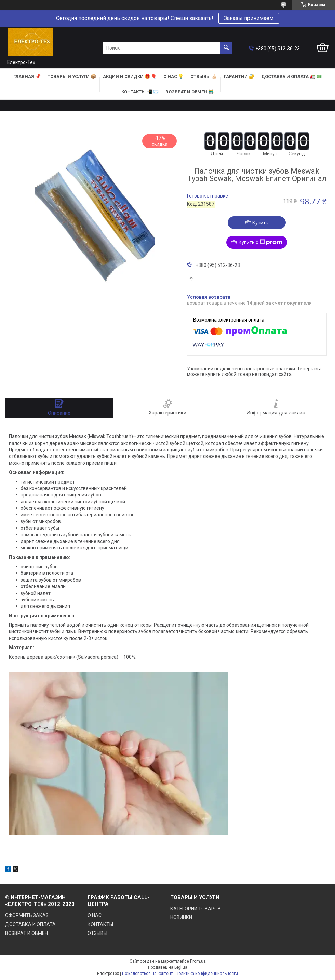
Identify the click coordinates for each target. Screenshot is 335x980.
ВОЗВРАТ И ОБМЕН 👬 (190, 92)
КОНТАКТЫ (100, 924)
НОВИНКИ (181, 917)
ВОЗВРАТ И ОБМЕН (26, 933)
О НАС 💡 (173, 76)
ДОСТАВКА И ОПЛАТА (30, 924)
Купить (260, 223)
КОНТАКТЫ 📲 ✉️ (140, 92)
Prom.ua (198, 961)
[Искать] (226, 48)
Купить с (260, 242)
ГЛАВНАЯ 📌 (27, 76)
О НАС (95, 915)
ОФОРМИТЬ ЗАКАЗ (27, 915)
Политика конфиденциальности (207, 974)
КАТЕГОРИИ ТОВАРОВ (196, 909)
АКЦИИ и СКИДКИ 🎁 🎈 (130, 76)
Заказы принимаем (249, 18)
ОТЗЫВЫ (97, 933)
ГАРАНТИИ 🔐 (239, 76)
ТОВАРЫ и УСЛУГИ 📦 (72, 76)
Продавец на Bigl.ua (168, 967)
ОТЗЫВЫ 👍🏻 (204, 76)
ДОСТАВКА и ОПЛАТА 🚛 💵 (291, 76)
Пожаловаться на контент (147, 974)
